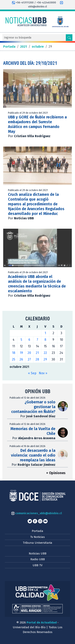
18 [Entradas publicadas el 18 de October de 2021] (14, 353)
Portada (37, 531)
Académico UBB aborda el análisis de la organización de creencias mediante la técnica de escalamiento (37, 284)
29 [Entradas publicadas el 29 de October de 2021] (45, 359)
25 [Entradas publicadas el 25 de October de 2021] (14, 359)
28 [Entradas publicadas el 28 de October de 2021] (37, 359)
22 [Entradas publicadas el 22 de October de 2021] (45, 353)
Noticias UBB (38, 553)
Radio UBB (38, 559)
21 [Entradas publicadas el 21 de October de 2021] (37, 353)
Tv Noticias (37, 537)
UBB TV (37, 565)
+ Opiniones (56, 473)
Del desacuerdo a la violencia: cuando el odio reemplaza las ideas (33, 455)
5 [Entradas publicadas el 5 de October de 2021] (21, 340)
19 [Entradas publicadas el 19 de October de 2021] (21, 353)
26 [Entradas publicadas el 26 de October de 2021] (21, 359)
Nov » (43, 373)
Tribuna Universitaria (37, 543)
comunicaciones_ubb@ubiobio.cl (37, 513)
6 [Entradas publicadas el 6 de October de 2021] (29, 340)
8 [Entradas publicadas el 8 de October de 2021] (45, 340)
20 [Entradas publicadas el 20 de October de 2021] (29, 353)
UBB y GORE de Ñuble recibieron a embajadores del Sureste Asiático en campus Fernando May (37, 124)
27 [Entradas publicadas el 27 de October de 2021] (29, 359)
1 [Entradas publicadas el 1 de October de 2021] (45, 333)
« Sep (32, 373)
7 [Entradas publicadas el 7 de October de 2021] (37, 340)
